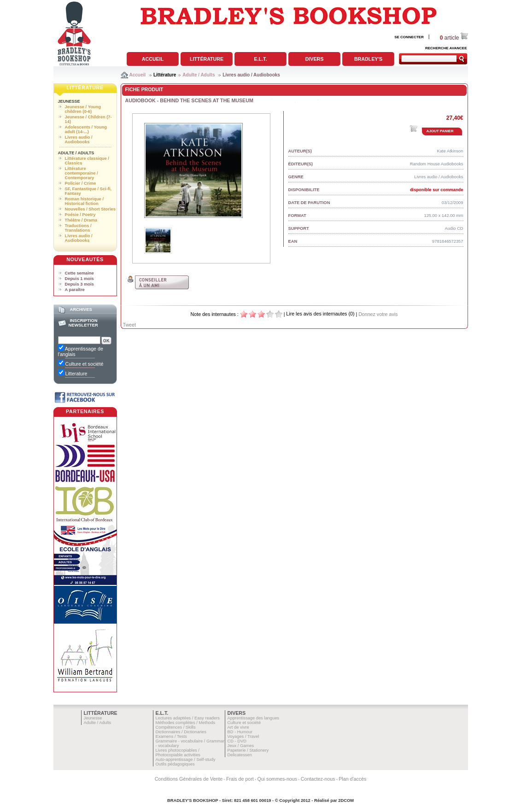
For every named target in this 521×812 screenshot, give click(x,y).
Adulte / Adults (199, 75)
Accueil (153, 59)
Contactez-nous (318, 779)
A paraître (75, 290)
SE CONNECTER (409, 37)
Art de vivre (238, 727)
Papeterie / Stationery (248, 750)
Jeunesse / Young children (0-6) (83, 109)
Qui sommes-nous (277, 779)
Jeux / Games (241, 746)
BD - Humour (240, 732)
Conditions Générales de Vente (189, 779)
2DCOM (346, 800)
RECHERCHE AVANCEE (446, 48)
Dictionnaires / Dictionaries (181, 732)
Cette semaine (79, 273)
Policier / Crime (81, 183)
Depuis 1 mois (79, 279)
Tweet (129, 325)
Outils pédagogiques (175, 764)
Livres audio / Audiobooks (251, 75)
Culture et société (244, 723)
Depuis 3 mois (79, 284)
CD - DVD (237, 741)
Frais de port (240, 779)
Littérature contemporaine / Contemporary (82, 173)
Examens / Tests (171, 736)
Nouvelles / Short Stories (90, 209)
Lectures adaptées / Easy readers (188, 718)
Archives (81, 310)
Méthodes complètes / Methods (186, 723)
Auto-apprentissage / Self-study (186, 759)
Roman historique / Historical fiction (84, 201)
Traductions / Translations (78, 228)
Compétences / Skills (176, 727)
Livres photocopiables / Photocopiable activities (178, 753)
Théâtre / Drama (81, 220)
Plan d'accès (352, 779)
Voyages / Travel (243, 736)
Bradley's (368, 59)
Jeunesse (69, 101)
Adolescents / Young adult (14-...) (86, 129)
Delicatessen (240, 755)
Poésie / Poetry (80, 215)
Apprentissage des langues (254, 718)
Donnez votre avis (378, 314)
